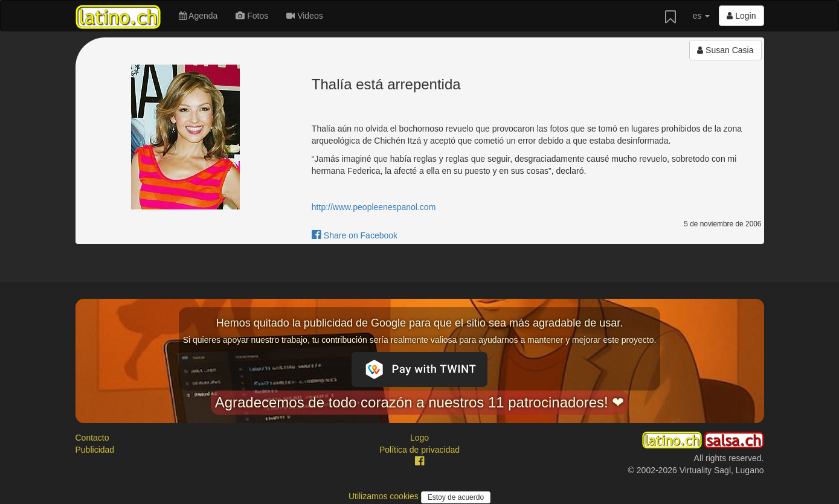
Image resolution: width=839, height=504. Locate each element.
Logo (419, 438)
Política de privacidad (419, 450)
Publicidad (95, 450)
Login (741, 16)
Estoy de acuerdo (456, 497)
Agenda (198, 16)
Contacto (92, 438)
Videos (304, 16)
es (702, 16)
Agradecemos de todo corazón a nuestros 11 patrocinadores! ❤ (420, 402)
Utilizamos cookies (385, 496)
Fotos (252, 16)
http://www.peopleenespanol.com (374, 207)
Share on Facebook (355, 235)
